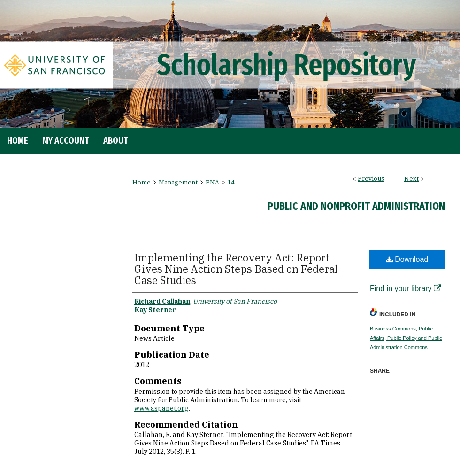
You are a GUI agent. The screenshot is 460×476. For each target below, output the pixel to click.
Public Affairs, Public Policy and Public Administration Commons (406, 338)
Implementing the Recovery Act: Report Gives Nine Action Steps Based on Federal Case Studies (236, 269)
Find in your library (406, 288)
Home (142, 182)
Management (178, 182)
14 (231, 182)
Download (407, 259)
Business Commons (393, 329)
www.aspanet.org (161, 408)
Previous (371, 179)
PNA (212, 182)
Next (411, 179)
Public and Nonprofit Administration (356, 206)
